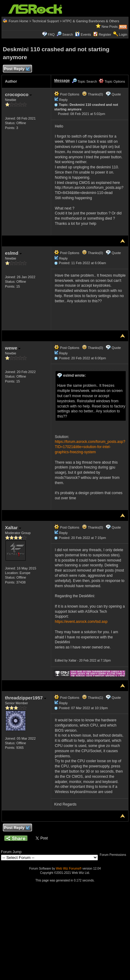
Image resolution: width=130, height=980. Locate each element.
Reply (63, 100)
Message (62, 81)
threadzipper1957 (26, 698)
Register (105, 34)
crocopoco (18, 94)
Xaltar (13, 528)
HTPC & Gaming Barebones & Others (91, 21)
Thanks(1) (92, 698)
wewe (13, 348)
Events (83, 34)
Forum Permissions (114, 855)
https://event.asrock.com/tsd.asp (81, 622)
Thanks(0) (92, 94)
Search (68, 34)
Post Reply (17, 69)
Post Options (67, 94)
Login (123, 34)
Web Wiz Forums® (69, 869)
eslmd (13, 253)
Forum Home (18, 21)
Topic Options (112, 81)
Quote (116, 94)
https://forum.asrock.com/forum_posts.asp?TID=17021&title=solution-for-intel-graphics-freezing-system (90, 447)
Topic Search (84, 81)
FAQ (51, 34)
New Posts (110, 27)
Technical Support (45, 21)
